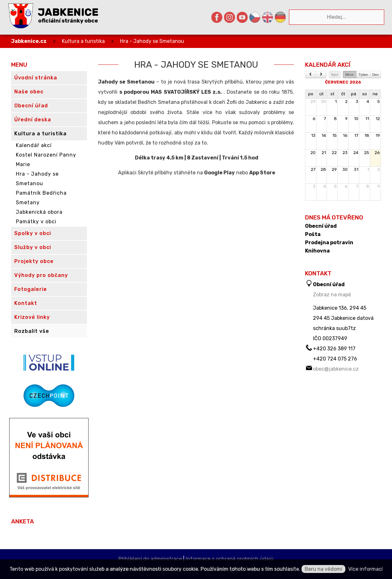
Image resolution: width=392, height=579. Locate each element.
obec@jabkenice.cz (336, 369)
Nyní (335, 75)
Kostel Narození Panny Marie (46, 160)
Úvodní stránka (36, 78)
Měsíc (349, 75)
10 (356, 119)
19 (378, 135)
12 (378, 119)
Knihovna (317, 251)
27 (313, 169)
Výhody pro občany (41, 275)
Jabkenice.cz (29, 41)
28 (323, 169)
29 (313, 101)
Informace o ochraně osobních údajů (230, 559)
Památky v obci (36, 222)
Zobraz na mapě (332, 295)
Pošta (313, 234)
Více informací (365, 569)
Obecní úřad (321, 226)
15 (335, 135)
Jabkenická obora (39, 212)
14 (324, 135)
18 (367, 135)
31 (356, 169)
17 (356, 135)
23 (345, 153)
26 (377, 153)
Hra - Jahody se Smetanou (152, 41)
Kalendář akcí (34, 145)
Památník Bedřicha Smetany (41, 198)
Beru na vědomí (323, 569)
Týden (363, 75)
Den (375, 75)
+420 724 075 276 (335, 359)
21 (324, 153)
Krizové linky (32, 317)
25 (367, 153)
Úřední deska (33, 120)
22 (334, 153)
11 (367, 119)
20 (313, 153)
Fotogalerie (31, 289)
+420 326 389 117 (334, 349)
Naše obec (29, 92)
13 (313, 135)
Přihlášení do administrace (150, 559)
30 (323, 101)
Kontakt (26, 303)
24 (356, 153)
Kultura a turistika (83, 41)
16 (345, 135)
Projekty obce (34, 261)
